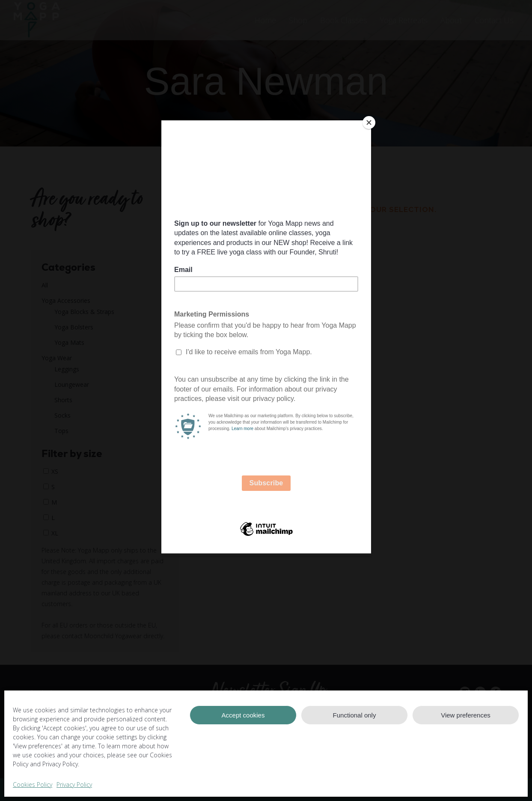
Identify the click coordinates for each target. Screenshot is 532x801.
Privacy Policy (74, 785)
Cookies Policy (33, 785)
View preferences (466, 715)
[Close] (369, 123)
